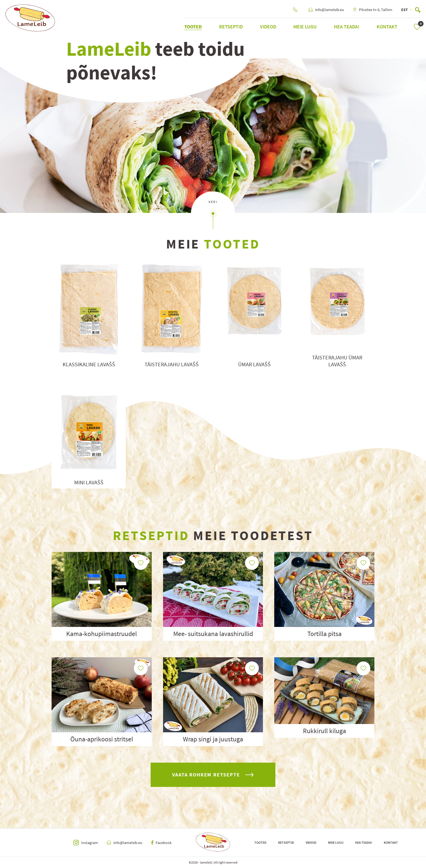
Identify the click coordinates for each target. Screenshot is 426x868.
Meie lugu (305, 27)
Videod (268, 27)
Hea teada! (347, 27)
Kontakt (387, 27)
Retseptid (231, 27)
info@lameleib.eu (326, 10)
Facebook (161, 843)
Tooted (193, 27)
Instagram (86, 843)
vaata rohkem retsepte (213, 775)
